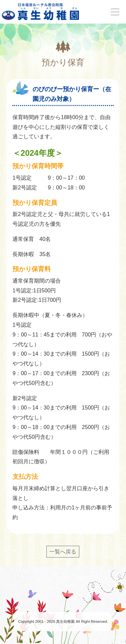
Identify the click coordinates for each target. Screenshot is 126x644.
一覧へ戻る (63, 552)
